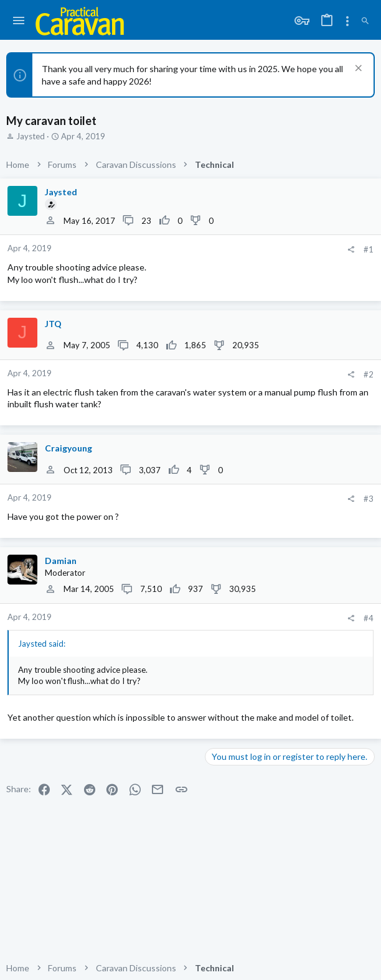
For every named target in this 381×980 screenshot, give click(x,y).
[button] (19, 21)
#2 (369, 374)
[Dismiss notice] (357, 69)
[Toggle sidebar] (347, 21)
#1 (369, 249)
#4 (369, 618)
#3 (369, 499)
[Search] (365, 21)
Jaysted (31, 136)
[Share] (351, 250)
